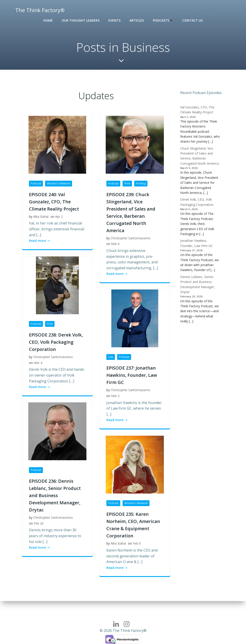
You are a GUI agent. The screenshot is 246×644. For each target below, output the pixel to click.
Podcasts (163, 20)
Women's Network (59, 184)
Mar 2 (115, 396)
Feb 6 (137, 544)
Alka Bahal (41, 217)
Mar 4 (38, 363)
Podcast (36, 184)
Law (111, 357)
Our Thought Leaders (81, 20)
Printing (141, 184)
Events (114, 20)
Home (48, 20)
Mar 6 (115, 244)
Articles (137, 20)
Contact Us (192, 20)
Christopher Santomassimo (131, 238)
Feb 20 (39, 524)
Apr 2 (59, 217)
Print (127, 184)
